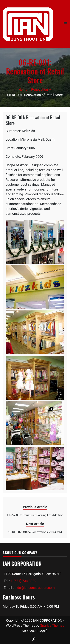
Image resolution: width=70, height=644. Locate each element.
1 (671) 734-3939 (24, 581)
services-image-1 (35, 630)
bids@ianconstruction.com (35, 588)
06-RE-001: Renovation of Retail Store (33, 120)
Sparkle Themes (52, 625)
